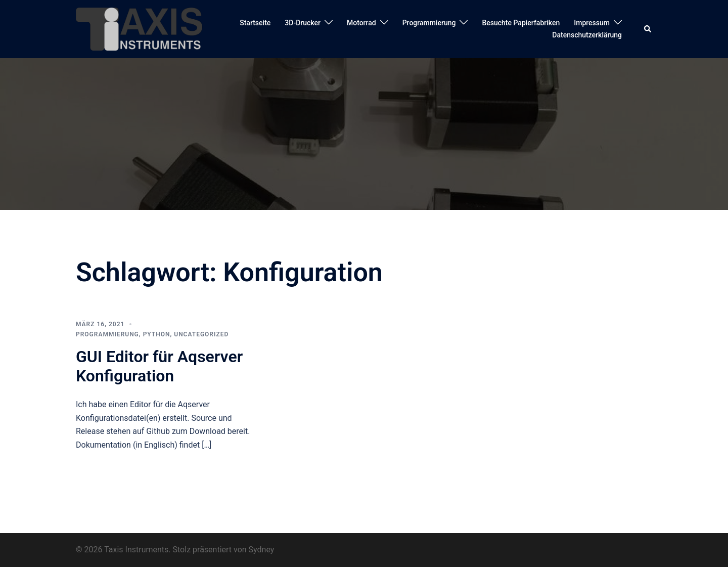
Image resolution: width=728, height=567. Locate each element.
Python (157, 334)
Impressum (592, 23)
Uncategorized (201, 334)
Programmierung (429, 23)
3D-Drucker (303, 23)
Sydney (262, 550)
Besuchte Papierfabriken (521, 23)
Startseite (255, 23)
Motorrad (361, 23)
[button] (648, 29)
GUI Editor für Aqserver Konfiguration (159, 366)
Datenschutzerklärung (587, 35)
